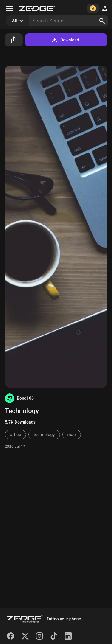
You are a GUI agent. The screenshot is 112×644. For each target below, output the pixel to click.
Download (65, 40)
